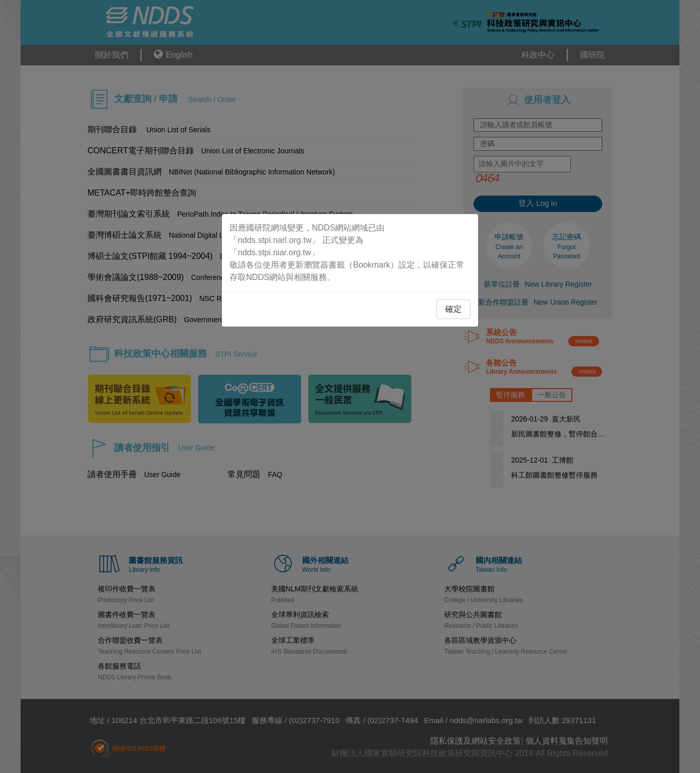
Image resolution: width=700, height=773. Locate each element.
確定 (453, 309)
